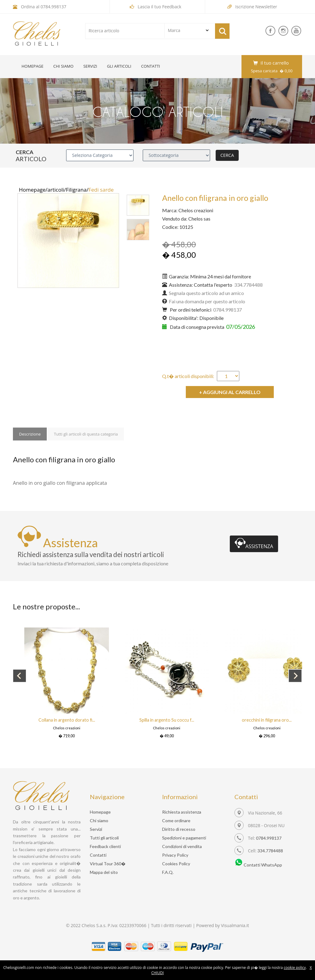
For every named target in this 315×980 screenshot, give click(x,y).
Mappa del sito (104, 872)
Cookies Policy (176, 864)
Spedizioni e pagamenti (184, 838)
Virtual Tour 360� (108, 864)
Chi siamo (63, 66)
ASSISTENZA (254, 544)
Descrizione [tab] (30, 434)
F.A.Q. (168, 872)
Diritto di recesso (179, 829)
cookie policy (295, 968)
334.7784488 (270, 851)
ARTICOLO (31, 159)
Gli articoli (119, 66)
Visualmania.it (235, 925)
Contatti (151, 66)
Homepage (32, 66)
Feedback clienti (105, 846)
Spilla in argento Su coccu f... (167, 720)
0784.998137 (54, 7)
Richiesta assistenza (182, 812)
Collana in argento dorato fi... (67, 720)
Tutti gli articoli (104, 838)
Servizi (90, 66)
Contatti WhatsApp (258, 865)
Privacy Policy (175, 855)
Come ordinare (176, 821)
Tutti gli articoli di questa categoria (86, 434)
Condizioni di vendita (182, 846)
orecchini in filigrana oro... (267, 720)
